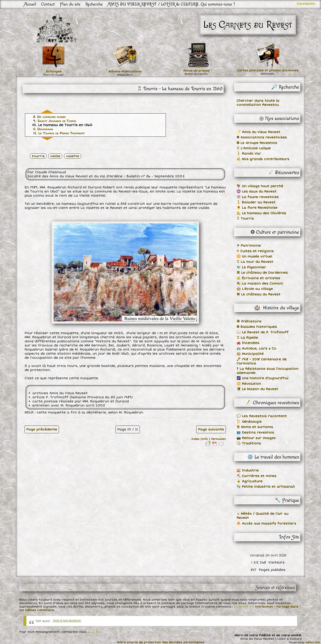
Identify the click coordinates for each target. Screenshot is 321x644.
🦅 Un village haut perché (260, 186)
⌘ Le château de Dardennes (262, 273)
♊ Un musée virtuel (254, 256)
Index (195, 439)
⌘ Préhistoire (249, 321)
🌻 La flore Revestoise (257, 208)
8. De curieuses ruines (49, 117)
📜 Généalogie (249, 422)
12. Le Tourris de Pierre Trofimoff (59, 133)
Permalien (219, 439)
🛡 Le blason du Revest (257, 389)
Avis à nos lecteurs (67, 621)
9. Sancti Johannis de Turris (55, 121)
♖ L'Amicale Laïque (254, 148)
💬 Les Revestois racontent (262, 416)
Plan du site (70, 4)
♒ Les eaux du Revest (257, 191)
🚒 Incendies (248, 343)
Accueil (30, 4)
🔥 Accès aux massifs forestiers (266, 523)
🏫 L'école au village (255, 289)
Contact (48, 4)
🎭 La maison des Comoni (260, 283)
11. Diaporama (43, 129)
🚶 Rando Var (249, 154)
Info (205, 439)
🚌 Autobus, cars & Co (257, 348)
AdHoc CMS (313, 642)
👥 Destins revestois (255, 432)
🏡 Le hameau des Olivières (261, 213)
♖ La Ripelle (247, 338)
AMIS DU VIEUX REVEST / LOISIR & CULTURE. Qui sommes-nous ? (171, 4)
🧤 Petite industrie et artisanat (266, 487)
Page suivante (211, 429)
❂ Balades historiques (257, 327)
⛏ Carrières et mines (257, 476)
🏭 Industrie (248, 470)
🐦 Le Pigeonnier (251, 267)
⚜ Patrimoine (249, 246)
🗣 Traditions (249, 443)
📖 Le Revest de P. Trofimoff (263, 332)
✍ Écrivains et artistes (258, 278)
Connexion (306, 4)
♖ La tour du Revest (255, 262)
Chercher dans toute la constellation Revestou (258, 103)
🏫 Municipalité (250, 354)
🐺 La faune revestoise (258, 197)
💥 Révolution (249, 384)
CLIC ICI (94, 632)
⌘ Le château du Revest (259, 294)
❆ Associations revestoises (262, 137)
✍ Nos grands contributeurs (263, 159)
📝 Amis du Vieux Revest (258, 132)
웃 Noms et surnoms (255, 427)
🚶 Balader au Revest (256, 202)
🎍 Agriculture (250, 481)
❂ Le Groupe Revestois (257, 143)
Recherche (94, 4)
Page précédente (42, 429)
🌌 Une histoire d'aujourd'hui (263, 378)
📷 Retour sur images (256, 438)
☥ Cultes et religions (255, 251)
